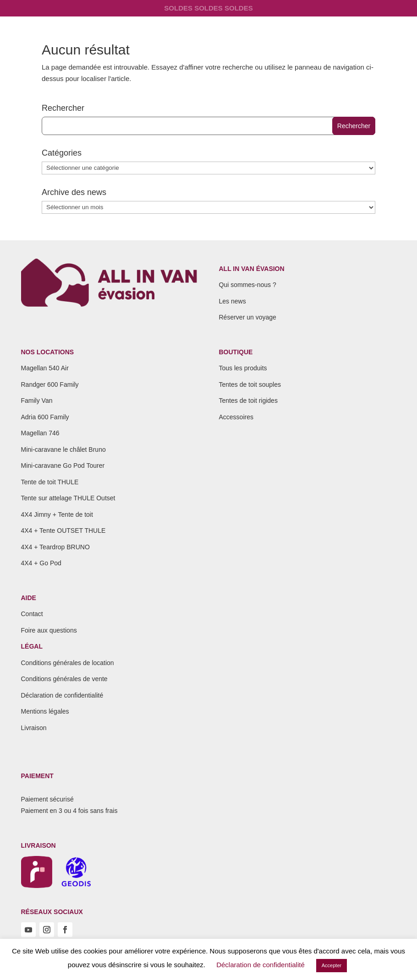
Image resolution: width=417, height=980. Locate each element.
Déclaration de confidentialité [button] (261, 965)
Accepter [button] (332, 965)
